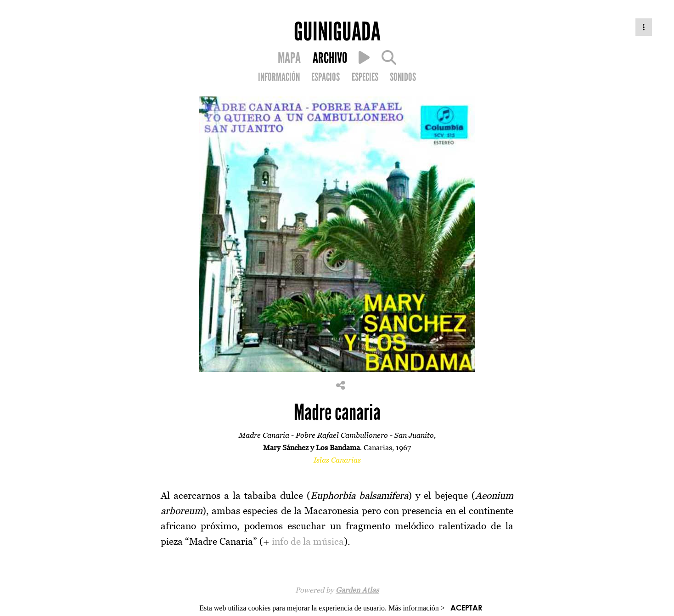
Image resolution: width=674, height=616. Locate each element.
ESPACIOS (326, 77)
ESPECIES (365, 77)
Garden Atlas (357, 590)
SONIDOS (403, 77)
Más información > (417, 608)
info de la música (308, 541)
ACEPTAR (466, 608)
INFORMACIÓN (279, 77)
